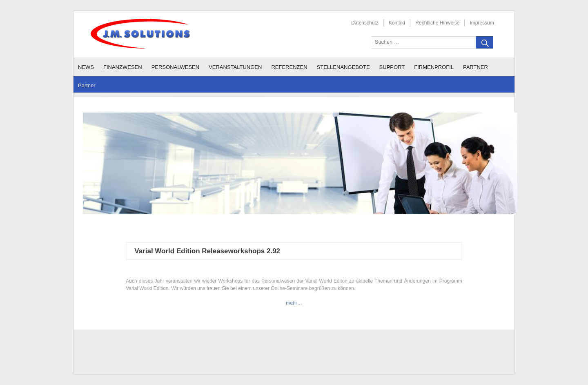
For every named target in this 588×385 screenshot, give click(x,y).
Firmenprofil (434, 67)
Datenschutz (365, 23)
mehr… (294, 303)
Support (392, 67)
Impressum (482, 23)
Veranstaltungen (235, 67)
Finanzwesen (123, 67)
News (86, 67)
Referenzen (289, 67)
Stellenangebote (343, 67)
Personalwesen (176, 67)
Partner (476, 67)
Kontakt (397, 23)
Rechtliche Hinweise (437, 23)
